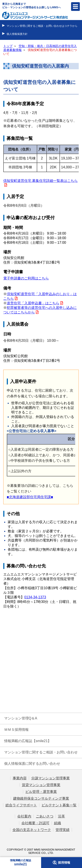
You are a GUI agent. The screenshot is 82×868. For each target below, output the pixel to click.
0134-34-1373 (35, 597)
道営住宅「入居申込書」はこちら (33, 303)
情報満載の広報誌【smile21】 (28, 741)
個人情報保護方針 (17, 34)
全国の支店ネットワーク (32, 830)
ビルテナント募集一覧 (59, 805)
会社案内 (24, 816)
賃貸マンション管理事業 (41, 785)
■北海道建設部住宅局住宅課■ (30, 497)
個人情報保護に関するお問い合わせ (32, 764)
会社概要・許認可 (35, 823)
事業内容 (20, 778)
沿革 (61, 816)
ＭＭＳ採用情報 (16, 730)
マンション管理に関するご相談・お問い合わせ (41, 752)
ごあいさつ (45, 816)
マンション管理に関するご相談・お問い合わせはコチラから (42, 26)
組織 (58, 823)
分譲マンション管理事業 (51, 778)
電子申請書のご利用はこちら (26, 278)
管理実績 (63, 830)
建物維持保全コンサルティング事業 (41, 798)
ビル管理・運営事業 (41, 792)
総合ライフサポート (21, 805)
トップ (8, 46)
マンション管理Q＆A (21, 718)
